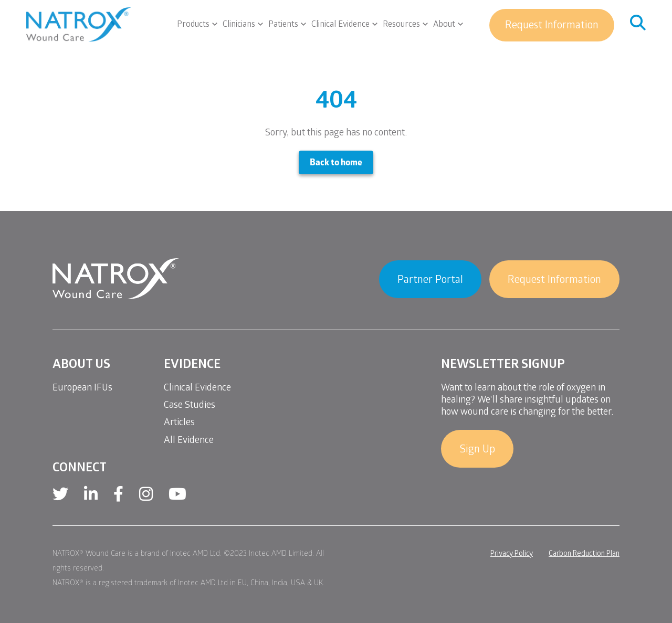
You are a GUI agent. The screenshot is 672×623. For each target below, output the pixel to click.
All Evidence (189, 441)
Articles (179, 423)
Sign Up (477, 450)
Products (193, 25)
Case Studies (190, 406)
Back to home (336, 163)
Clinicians (239, 25)
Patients (283, 25)
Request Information (552, 26)
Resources (401, 25)
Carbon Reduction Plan (584, 555)
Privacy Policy (512, 555)
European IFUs (82, 389)
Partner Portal (430, 281)
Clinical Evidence (340, 25)
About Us (81, 366)
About (444, 25)
